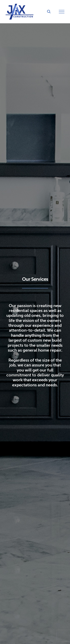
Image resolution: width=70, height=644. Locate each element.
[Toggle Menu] (62, 12)
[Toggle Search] (49, 11)
